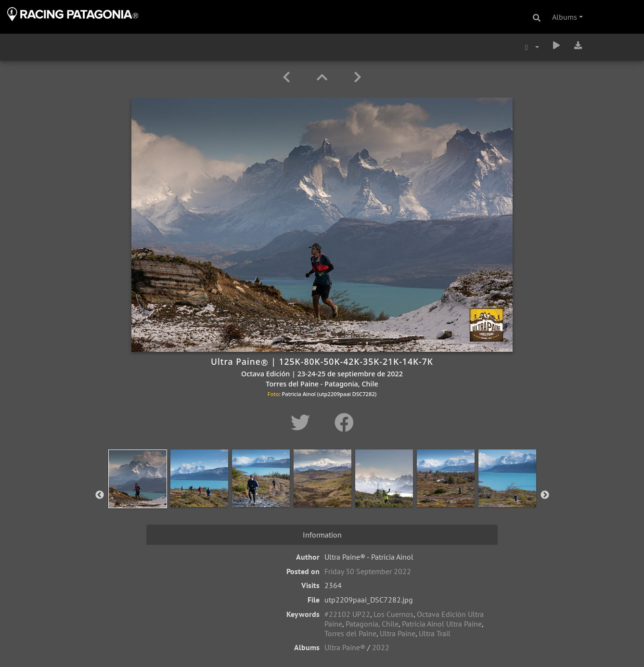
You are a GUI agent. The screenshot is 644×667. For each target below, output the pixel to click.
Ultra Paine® (345, 647)
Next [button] (545, 495)
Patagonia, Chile (372, 624)
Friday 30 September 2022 (368, 571)
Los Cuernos (393, 614)
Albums (565, 17)
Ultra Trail (435, 633)
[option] (138, 493)
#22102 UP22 (347, 614)
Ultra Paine (398, 633)
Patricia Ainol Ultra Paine (442, 624)
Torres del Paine (350, 633)
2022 (381, 647)
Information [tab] (322, 535)
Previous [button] (100, 495)
